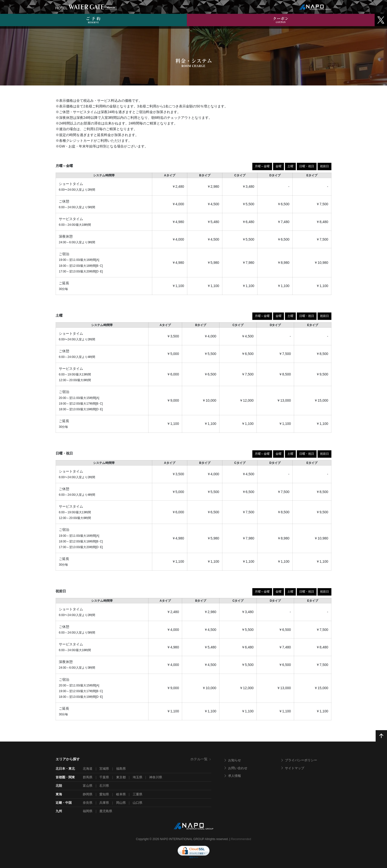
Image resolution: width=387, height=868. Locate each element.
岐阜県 (121, 794)
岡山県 (121, 803)
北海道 (88, 769)
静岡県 (88, 794)
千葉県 (104, 777)
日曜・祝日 (307, 166)
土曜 (290, 166)
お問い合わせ (236, 768)
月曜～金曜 (262, 166)
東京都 (121, 777)
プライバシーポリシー (299, 760)
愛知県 (104, 794)
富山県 (88, 786)
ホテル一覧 (201, 759)
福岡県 (88, 811)
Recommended (241, 839)
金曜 (279, 166)
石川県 (104, 786)
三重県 (138, 794)
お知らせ (232, 760)
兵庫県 (104, 803)
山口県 (138, 803)
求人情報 (232, 776)
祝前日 (324, 166)
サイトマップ (292, 768)
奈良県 (88, 803)
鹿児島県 (106, 811)
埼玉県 (138, 777)
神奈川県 (156, 777)
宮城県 (104, 769)
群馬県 (88, 777)
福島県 (121, 769)
